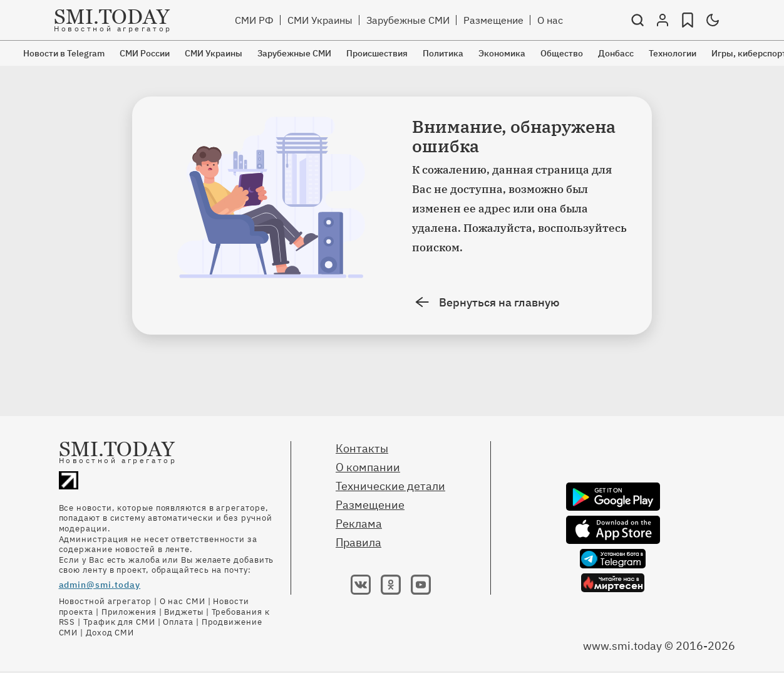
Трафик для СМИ (119, 622)
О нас (550, 20)
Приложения (129, 612)
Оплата (178, 622)
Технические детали (390, 486)
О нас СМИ (183, 601)
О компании (368, 467)
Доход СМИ (110, 633)
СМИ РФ (254, 20)
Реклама (359, 524)
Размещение (493, 20)
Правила (358, 542)
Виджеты (183, 612)
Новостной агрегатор (105, 601)
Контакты (362, 448)
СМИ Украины (320, 20)
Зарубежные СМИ (408, 20)
